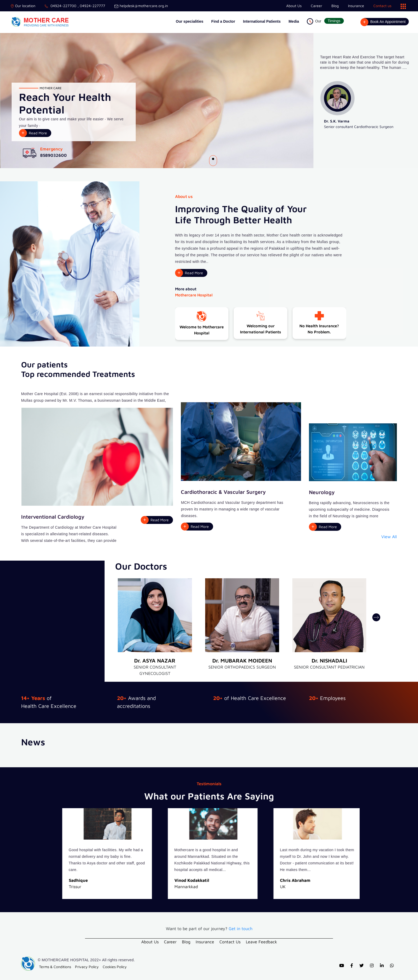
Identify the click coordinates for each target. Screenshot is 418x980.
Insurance (356, 6)
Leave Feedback (261, 942)
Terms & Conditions (55, 967)
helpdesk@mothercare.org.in (141, 6)
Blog (335, 6)
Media (294, 21)
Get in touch (241, 929)
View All (389, 537)
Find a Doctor (223, 21)
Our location (23, 6)
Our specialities (190, 21)
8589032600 (53, 155)
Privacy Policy (87, 967)
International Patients (262, 21)
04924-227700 (60, 6)
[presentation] (376, 617)
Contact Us (230, 942)
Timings (334, 21)
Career (316, 6)
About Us (294, 6)
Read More (38, 133)
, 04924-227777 (91, 6)
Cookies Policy (115, 967)
